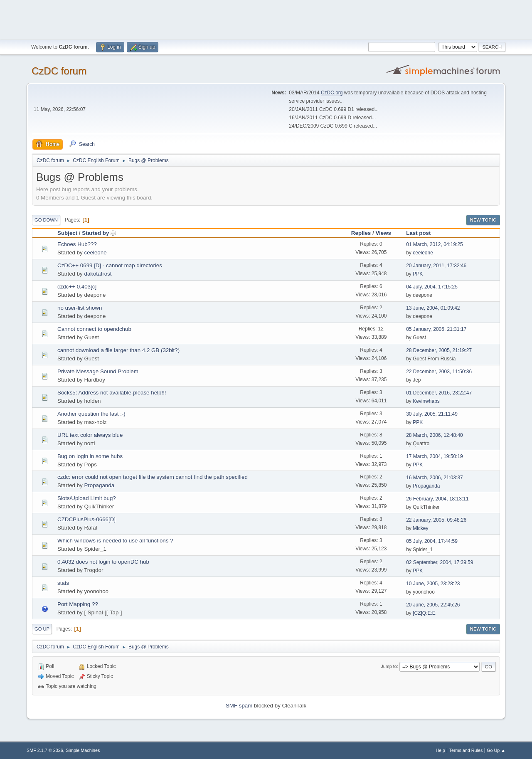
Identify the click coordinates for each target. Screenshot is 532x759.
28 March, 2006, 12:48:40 (435, 435)
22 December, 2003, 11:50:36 (439, 372)
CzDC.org (332, 93)
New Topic (483, 220)
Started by (99, 233)
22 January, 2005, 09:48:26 (436, 520)
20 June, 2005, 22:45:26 (433, 605)
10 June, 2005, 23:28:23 (433, 584)
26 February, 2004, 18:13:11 (437, 499)
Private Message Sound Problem (98, 371)
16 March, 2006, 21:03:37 (435, 478)
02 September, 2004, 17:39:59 (440, 562)
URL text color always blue (90, 435)
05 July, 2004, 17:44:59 (432, 541)
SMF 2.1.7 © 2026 (45, 750)
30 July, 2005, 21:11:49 (432, 414)
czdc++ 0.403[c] (77, 287)
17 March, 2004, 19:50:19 (435, 456)
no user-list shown (80, 308)
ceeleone (95, 253)
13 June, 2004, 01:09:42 (433, 308)
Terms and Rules (466, 750)
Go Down (46, 220)
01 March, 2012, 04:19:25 (435, 244)
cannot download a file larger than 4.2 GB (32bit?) (118, 350)
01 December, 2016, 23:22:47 (439, 393)
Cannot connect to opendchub (94, 329)
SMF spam (239, 706)
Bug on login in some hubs (90, 456)
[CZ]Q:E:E (424, 613)
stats (63, 583)
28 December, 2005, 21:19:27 (439, 350)
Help (441, 750)
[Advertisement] (266, 19)
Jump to (389, 666)
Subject (67, 233)
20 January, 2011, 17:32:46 (436, 266)
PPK (418, 274)
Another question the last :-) (91, 414)
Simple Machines (83, 750)
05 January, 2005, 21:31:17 (436, 329)
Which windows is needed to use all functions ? (115, 541)
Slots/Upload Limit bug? (87, 498)
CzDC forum (59, 71)
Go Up (42, 629)
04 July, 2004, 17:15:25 (432, 287)
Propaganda (99, 485)
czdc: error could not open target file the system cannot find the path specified (153, 477)
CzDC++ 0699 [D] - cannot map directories (110, 265)
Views (383, 233)
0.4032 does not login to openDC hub (103, 562)
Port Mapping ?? (78, 604)
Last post (418, 233)
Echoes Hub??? (77, 244)
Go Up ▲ (496, 750)
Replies (361, 233)
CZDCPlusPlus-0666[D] (86, 519)
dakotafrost (98, 274)
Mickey (420, 528)
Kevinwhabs (426, 401)
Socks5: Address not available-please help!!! (112, 393)
